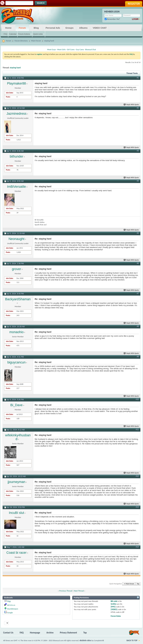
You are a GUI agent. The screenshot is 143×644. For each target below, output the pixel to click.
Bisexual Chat (91, 49)
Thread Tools (132, 73)
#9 (138, 357)
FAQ (5, 34)
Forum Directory (21, 41)
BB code (114, 601)
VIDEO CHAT (100, 28)
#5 (138, 233)
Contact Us (8, 633)
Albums (83, 28)
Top (138, 584)
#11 (137, 429)
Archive (50, 633)
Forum (22, 28)
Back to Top (132, 640)
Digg (9, 601)
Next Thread (79, 591)
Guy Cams (80, 49)
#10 (137, 399)
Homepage (35, 633)
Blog (36, 28)
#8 (138, 326)
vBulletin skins (85, 640)
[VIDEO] (114, 609)
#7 (138, 293)
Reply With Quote (131, 105)
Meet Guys (51, 49)
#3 (138, 151)
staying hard (15, 68)
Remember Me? (112, 19)
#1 (138, 78)
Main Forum (36, 41)
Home (8, 28)
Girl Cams (71, 49)
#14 (137, 547)
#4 (138, 181)
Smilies (114, 604)
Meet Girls (61, 49)
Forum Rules (116, 616)
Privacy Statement (68, 633)
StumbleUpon (13, 609)
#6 (138, 263)
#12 (137, 476)
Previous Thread (66, 591)
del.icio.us (11, 605)
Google (10, 613)
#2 (138, 108)
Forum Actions (24, 34)
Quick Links (38, 34)
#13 (137, 507)
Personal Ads (53, 28)
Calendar (13, 34)
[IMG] (113, 607)
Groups (69, 28)
